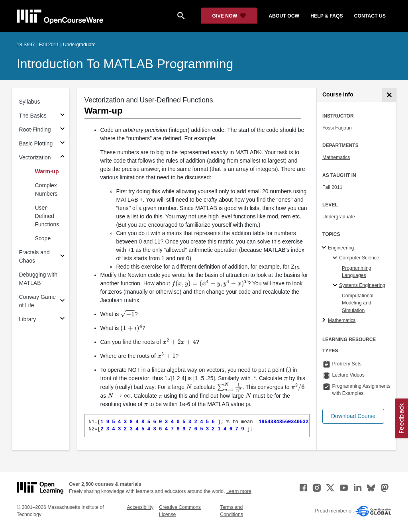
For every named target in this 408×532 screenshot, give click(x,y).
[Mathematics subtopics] (325, 320)
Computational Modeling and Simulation (358, 303)
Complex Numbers (46, 189)
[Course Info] (389, 95)
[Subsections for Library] (62, 319)
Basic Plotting (36, 143)
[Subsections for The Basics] (62, 116)
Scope (43, 238)
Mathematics (336, 157)
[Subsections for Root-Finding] (62, 130)
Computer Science (359, 258)
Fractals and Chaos (34, 256)
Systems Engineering (362, 285)
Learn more (239, 491)
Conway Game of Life (38, 301)
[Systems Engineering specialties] (336, 286)
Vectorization (35, 157)
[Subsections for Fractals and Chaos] (62, 257)
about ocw (284, 16)
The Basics (33, 116)
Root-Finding (35, 130)
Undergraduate (339, 217)
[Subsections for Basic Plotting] (62, 144)
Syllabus (30, 102)
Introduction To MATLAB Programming (125, 64)
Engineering (341, 248)
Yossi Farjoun (337, 128)
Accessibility (140, 507)
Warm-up (47, 171)
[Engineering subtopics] (325, 248)
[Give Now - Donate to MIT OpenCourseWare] (229, 16)
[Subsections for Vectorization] (62, 158)
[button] (353, 416)
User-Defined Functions (47, 216)
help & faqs (327, 16)
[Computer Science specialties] (336, 258)
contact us (370, 16)
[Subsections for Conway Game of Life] (62, 301)
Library (28, 319)
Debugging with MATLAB (38, 279)
